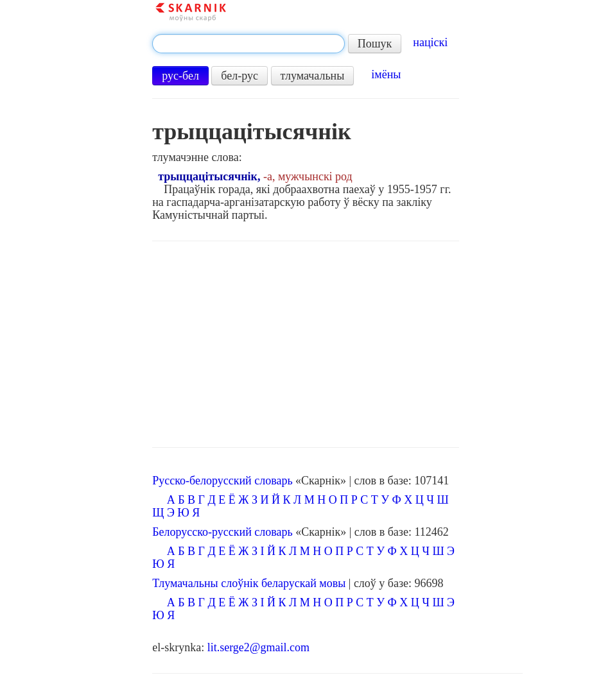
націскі (430, 42)
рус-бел (180, 76)
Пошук (375, 44)
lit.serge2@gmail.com (258, 647)
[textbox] (248, 44)
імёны (386, 74)
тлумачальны (313, 76)
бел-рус (240, 76)
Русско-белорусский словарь (222, 481)
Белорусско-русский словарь (222, 532)
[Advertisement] (306, 345)
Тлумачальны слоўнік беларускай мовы (249, 583)
